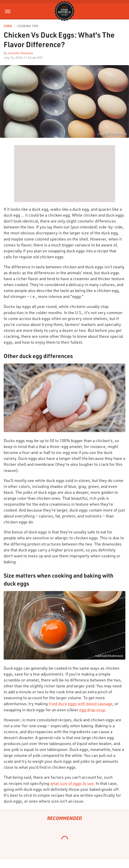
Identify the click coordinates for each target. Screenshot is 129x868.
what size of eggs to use (72, 783)
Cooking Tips (28, 26)
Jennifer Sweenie (21, 53)
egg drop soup (92, 710)
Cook (8, 26)
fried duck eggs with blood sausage (81, 704)
